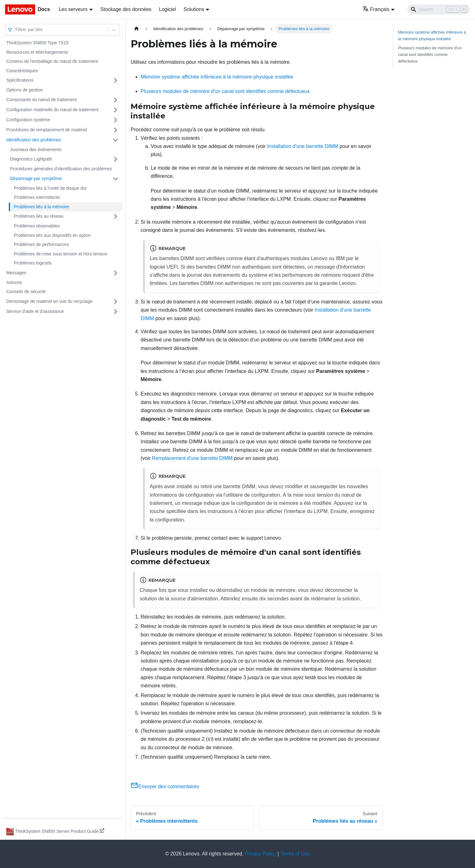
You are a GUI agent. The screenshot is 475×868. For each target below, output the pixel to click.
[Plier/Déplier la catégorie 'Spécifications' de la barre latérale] (116, 80)
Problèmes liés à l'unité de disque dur (50, 188)
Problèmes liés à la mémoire (42, 207)
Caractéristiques (22, 71)
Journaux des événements (36, 150)
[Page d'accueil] (137, 29)
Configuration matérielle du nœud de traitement (52, 110)
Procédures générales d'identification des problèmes (61, 169)
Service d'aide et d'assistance (35, 311)
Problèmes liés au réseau (39, 216)
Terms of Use (295, 854)
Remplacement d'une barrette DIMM (192, 458)
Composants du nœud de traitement (41, 100)
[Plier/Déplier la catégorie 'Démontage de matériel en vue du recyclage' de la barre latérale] (116, 302)
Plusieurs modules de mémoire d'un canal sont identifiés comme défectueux (225, 91)
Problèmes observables (37, 226)
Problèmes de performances (41, 244)
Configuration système (28, 120)
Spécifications (20, 80)
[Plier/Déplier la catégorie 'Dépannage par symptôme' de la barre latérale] (116, 179)
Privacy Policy (261, 854)
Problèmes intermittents (37, 197)
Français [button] (376, 9)
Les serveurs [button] (73, 9)
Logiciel (167, 9)
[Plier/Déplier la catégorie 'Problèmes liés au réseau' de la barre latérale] (116, 216)
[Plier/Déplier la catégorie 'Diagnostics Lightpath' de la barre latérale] (116, 159)
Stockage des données (126, 9)
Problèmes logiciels (33, 263)
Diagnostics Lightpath (31, 159)
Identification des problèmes (34, 140)
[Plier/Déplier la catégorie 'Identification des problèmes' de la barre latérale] (116, 140)
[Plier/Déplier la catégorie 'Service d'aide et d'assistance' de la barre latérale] (116, 312)
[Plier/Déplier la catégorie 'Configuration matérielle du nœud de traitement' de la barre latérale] (116, 110)
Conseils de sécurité (26, 292)
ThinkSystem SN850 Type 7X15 (37, 43)
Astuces (14, 282)
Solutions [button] (194, 9)
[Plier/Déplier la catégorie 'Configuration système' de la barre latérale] (116, 120)
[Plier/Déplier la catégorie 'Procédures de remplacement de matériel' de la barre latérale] (116, 130)
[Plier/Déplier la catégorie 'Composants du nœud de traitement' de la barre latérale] (116, 100)
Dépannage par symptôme (36, 178)
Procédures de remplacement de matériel (47, 130)
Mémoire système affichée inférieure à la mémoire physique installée (217, 77)
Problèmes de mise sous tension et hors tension (61, 254)
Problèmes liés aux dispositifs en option (52, 235)
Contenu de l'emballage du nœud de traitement (52, 61)
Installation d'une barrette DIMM (303, 146)
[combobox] (16, 30)
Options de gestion (25, 90)
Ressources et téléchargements (37, 52)
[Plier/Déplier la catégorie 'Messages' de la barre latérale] (116, 273)
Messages (16, 273)
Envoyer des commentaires (165, 786)
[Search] (439, 9)
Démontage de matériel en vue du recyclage (49, 301)
